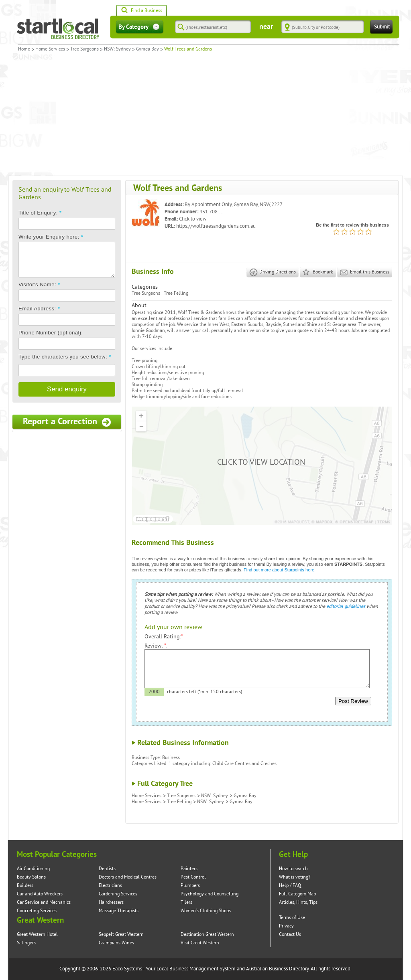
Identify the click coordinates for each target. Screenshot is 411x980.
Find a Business (141, 11)
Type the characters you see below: (65, 357)
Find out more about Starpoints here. (280, 570)
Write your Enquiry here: (51, 237)
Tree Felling (176, 293)
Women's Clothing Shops (206, 911)
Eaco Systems (127, 969)
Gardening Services (118, 894)
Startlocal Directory (58, 29)
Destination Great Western (207, 934)
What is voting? (295, 877)
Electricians (110, 886)
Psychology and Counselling (210, 894)
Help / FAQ (290, 886)
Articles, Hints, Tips (298, 902)
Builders (25, 886)
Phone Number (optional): (51, 333)
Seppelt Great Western (121, 934)
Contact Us (290, 934)
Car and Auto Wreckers (40, 894)
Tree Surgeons (84, 49)
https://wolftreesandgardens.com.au (216, 226)
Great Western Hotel (37, 934)
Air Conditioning (33, 869)
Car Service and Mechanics (44, 902)
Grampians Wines (116, 943)
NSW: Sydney (117, 49)
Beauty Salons (31, 877)
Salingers (26, 943)
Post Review (353, 701)
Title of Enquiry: (40, 213)
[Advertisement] (205, 115)
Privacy (286, 926)
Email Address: (39, 309)
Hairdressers (111, 902)
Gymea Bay (148, 49)
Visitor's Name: (39, 284)
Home (24, 49)
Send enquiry (67, 389)
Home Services (50, 49)
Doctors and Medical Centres (128, 877)
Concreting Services (37, 911)
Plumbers (190, 886)
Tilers (186, 902)
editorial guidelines (346, 606)
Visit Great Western (200, 943)
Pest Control (193, 877)
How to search (293, 869)
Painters (189, 869)
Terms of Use (292, 918)
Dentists (107, 869)
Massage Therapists (119, 911)
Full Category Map (297, 894)
